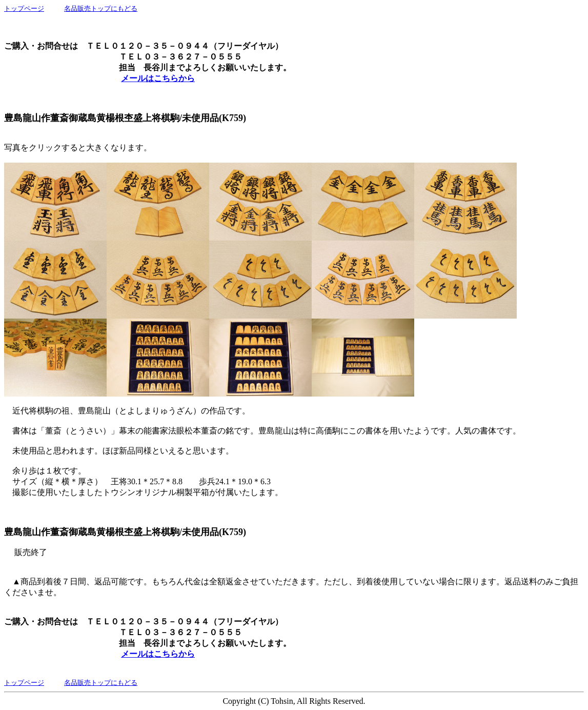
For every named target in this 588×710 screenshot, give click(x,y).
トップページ (24, 8)
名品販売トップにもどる (101, 8)
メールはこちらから (158, 78)
